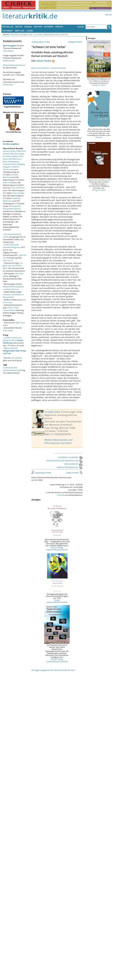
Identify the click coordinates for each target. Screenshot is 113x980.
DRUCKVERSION (73, 464)
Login (30, 31)
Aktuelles (8, 27)
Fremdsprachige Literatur (56, 34)
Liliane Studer (44, 61)
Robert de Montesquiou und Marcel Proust (13, 288)
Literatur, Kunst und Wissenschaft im (13, 340)
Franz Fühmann (18, 188)
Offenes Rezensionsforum (14, 65)
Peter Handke (18, 193)
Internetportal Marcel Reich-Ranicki (12, 207)
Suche (81, 27)
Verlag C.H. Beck (99, 85)
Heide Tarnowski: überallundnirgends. (12, 246)
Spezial (28, 27)
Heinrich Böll (8, 154)
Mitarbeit (8, 31)
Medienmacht (9, 61)
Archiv (19, 27)
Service (59, 27)
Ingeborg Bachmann (12, 200)
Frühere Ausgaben (19, 34)
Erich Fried (7, 182)
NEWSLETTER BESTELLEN (70, 467)
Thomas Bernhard (11, 176)
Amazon (99, 137)
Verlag (108, 15)
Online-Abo (8, 85)
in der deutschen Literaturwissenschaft (12, 369)
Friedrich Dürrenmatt (11, 168)
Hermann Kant (9, 164)
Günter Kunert (9, 151)
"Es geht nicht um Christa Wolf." (13, 266)
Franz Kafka (8, 330)
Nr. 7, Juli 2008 (36, 34)
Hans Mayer (8, 51)
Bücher (38, 27)
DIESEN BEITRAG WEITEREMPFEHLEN (64, 461)
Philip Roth (21, 151)
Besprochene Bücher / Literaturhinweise (49, 68)
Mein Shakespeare (11, 162)
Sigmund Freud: (14, 351)
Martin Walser (12, 156)
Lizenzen (61, 495)
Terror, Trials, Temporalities (11, 309)
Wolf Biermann (15, 159)
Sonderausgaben (11, 144)
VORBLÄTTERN (75, 42)
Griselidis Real (52, 412)
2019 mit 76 (8, 260)
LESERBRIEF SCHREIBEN (70, 457)
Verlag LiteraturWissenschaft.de (57, 601)
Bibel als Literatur (15, 358)
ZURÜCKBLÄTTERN (41, 42)
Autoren (49, 27)
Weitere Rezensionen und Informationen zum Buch (58, 441)
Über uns (20, 31)
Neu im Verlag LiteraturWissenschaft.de (57, 549)
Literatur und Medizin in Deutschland (13, 296)
